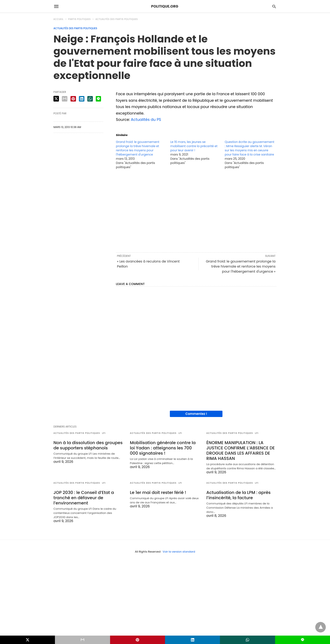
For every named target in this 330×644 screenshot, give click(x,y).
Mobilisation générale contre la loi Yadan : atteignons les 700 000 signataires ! (163, 448)
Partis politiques (80, 19)
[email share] (65, 99)
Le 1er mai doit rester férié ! (158, 492)
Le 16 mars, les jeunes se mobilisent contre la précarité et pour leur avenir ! (194, 146)
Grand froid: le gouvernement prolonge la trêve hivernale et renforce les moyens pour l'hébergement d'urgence (138, 148)
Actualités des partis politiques (117, 19)
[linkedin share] (82, 99)
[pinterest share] (73, 99)
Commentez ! (196, 414)
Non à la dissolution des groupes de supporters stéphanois (88, 445)
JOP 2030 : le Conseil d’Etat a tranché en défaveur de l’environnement (84, 498)
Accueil (59, 19)
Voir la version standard (179, 552)
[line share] (98, 99)
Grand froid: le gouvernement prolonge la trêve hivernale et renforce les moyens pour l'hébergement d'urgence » (241, 266)
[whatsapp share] (90, 99)
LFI (104, 433)
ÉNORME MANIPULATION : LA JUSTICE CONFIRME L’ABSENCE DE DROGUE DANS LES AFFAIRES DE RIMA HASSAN (241, 451)
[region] (196, 210)
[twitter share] (56, 99)
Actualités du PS (146, 119)
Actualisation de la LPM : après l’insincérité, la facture (239, 495)
